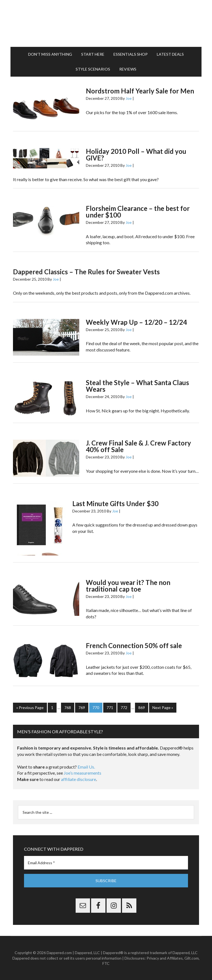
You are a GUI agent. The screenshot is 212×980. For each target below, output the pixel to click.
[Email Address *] (106, 863)
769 (82, 708)
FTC (106, 963)
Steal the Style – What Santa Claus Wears (137, 386)
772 (124, 708)
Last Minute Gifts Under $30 (115, 504)
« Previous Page (30, 708)
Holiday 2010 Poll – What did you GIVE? (136, 155)
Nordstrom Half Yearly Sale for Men (140, 91)
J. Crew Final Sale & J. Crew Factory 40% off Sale (138, 446)
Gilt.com (192, 958)
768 (68, 708)
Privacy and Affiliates (165, 958)
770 (96, 708)
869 (142, 708)
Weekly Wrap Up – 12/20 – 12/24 (136, 322)
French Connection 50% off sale (134, 645)
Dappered (106, 23)
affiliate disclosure (79, 779)
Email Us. (86, 767)
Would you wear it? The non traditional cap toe (128, 586)
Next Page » (163, 708)
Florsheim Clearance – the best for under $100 (138, 212)
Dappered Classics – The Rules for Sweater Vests (86, 272)
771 (110, 708)
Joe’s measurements (83, 773)
